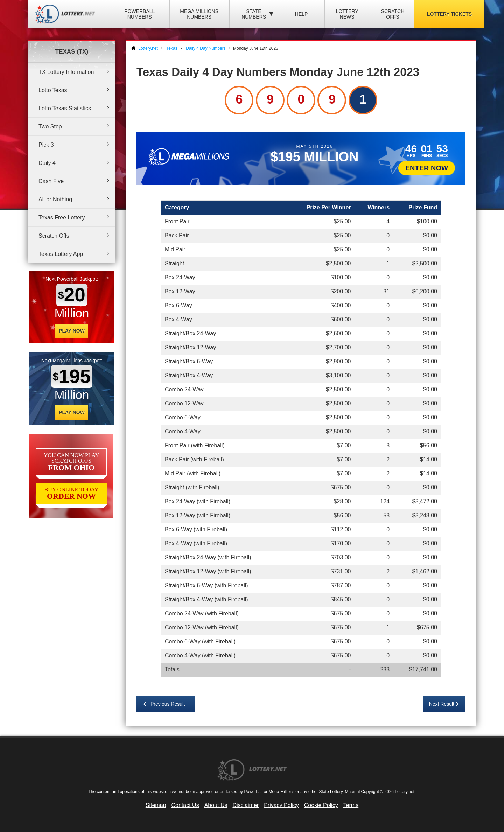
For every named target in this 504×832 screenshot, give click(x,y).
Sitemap (156, 805)
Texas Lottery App (61, 254)
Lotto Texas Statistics (65, 108)
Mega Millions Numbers (199, 14)
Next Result (442, 704)
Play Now (72, 331)
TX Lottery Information (66, 72)
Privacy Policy (281, 805)
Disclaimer (246, 805)
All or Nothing (55, 199)
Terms (351, 805)
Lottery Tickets (449, 14)
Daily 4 (47, 163)
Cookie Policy (321, 805)
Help (302, 14)
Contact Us (185, 805)
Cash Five (51, 181)
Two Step (50, 127)
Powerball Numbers (139, 14)
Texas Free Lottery (62, 218)
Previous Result (168, 704)
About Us (216, 805)
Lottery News (347, 14)
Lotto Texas (53, 90)
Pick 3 (46, 145)
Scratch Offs (393, 14)
